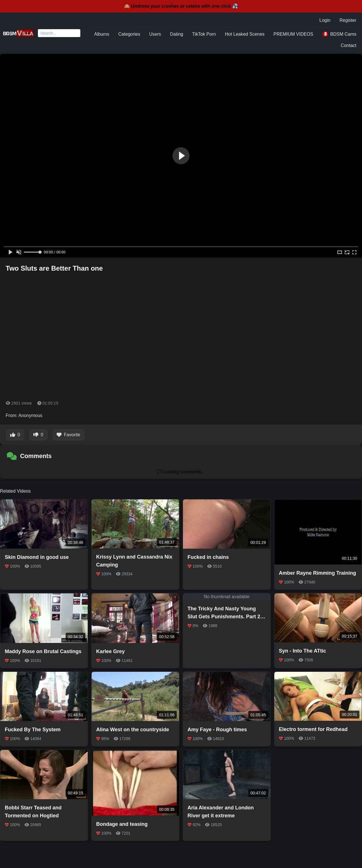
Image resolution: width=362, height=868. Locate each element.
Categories (129, 34)
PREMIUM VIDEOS (293, 34)
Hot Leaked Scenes (245, 34)
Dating (176, 34)
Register (348, 20)
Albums (102, 34)
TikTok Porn (204, 34)
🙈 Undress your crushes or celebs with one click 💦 (181, 6)
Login (325, 20)
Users (155, 34)
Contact (349, 45)
